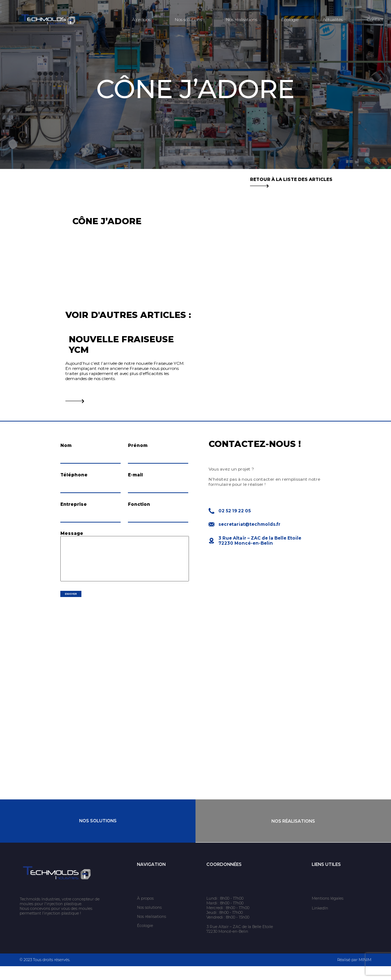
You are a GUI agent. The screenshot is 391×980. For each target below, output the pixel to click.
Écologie (290, 20)
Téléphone (74, 479)
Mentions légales (328, 912)
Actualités (333, 20)
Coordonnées (224, 878)
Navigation (151, 878)
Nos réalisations (242, 20)
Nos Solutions (98, 835)
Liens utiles (326, 878)
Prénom (138, 445)
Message (72, 545)
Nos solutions (188, 20)
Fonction (139, 512)
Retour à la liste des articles (291, 182)
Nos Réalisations (293, 835)
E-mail (135, 479)
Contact (375, 20)
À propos (141, 20)
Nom (66, 445)
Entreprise (74, 512)
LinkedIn (320, 922)
